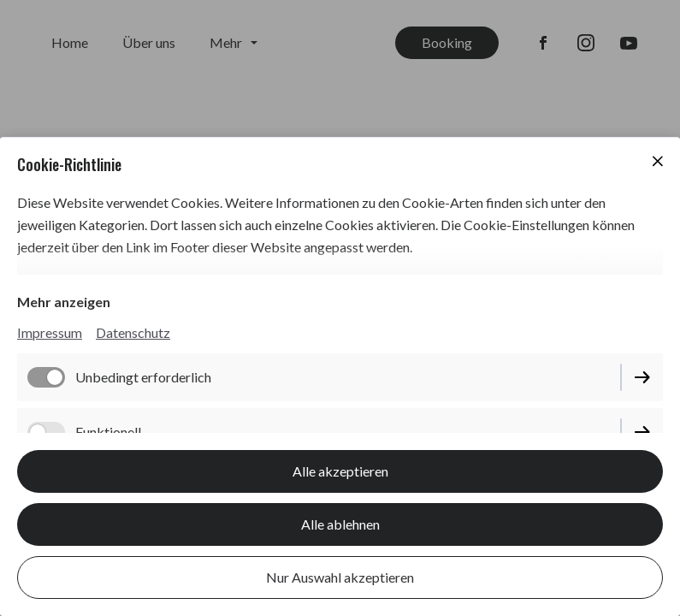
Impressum (50, 332)
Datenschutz (133, 332)
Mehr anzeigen (64, 302)
